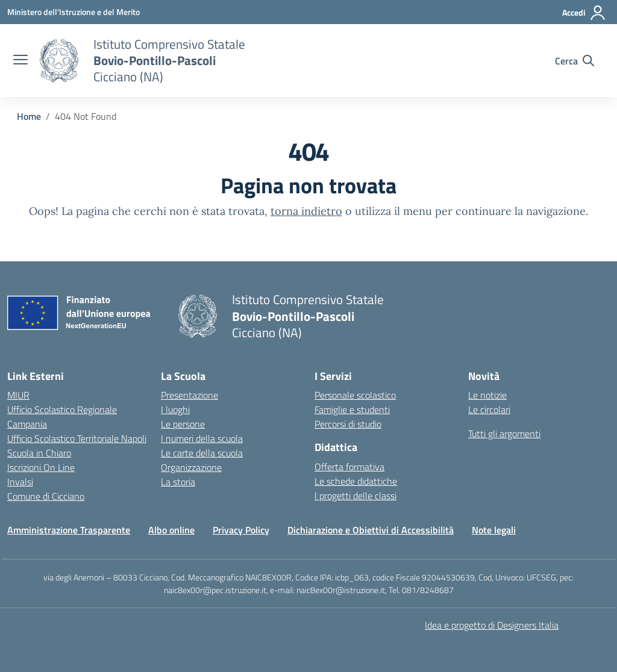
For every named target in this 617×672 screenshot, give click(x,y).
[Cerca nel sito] (575, 61)
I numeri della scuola (202, 438)
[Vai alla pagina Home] (29, 116)
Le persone (183, 424)
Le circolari (489, 409)
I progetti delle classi (355, 496)
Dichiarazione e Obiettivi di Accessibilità (371, 530)
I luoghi (175, 409)
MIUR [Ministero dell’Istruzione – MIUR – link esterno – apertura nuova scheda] (18, 395)
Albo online (171, 530)
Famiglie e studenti (352, 409)
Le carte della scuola (202, 453)
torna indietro (306, 211)
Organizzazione (191, 467)
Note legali (494, 530)
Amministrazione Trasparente (69, 530)
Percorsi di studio (348, 424)
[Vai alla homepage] (59, 61)
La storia (178, 482)
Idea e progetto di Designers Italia (492, 625)
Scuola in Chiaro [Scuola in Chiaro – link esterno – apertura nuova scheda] (39, 453)
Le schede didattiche (356, 481)
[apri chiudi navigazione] (20, 61)
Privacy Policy (241, 530)
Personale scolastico (355, 395)
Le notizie (487, 395)
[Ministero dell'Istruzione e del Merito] (74, 12)
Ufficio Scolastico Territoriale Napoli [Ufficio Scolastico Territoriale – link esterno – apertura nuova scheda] (77, 438)
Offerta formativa (349, 467)
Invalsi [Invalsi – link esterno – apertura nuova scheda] (20, 482)
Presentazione (189, 395)
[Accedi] (584, 13)
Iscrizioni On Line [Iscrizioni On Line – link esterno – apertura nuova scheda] (41, 467)
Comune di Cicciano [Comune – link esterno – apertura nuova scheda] (46, 496)
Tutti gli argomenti (504, 434)
